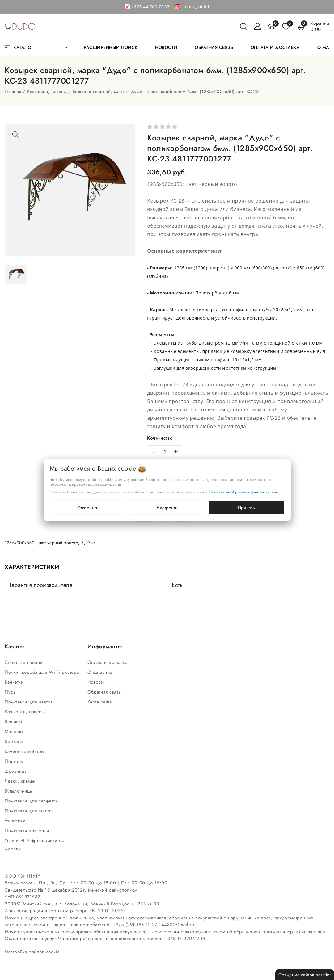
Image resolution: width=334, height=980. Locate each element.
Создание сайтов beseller (305, 975)
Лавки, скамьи (21, 781)
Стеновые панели (24, 662)
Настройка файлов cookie (32, 952)
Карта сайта (100, 702)
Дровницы (17, 771)
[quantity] (165, 452)
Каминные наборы (25, 751)
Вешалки (15, 722)
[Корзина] (320, 26)
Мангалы (15, 732)
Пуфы (12, 692)
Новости (97, 682)
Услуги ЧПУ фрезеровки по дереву (34, 845)
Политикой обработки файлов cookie (243, 492)
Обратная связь (105, 692)
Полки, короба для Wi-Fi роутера (43, 672)
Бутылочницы (20, 791)
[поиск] (243, 26)
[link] (197, 7)
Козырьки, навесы (47, 92)
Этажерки (16, 821)
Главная (13, 92)
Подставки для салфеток (32, 801)
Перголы (15, 761)
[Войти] (258, 26)
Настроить (167, 508)
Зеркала (15, 741)
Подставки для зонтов (30, 811)
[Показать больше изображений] (15, 135)
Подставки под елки (28, 831)
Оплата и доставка (108, 662)
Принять (247, 508)
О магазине (101, 672)
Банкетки (15, 682)
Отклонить (88, 508)
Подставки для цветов (30, 702)
